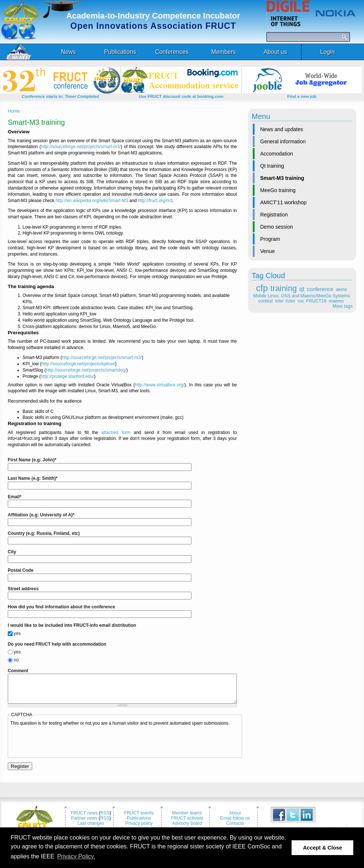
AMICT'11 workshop (283, 202)
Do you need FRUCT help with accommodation (57, 644)
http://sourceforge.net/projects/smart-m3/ (81, 147)
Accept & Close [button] (323, 848)
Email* (15, 497)
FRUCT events (139, 819)
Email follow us (235, 824)
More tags (343, 306)
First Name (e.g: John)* (32, 460)
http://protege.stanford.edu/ (67, 376)
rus (301, 301)
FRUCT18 (317, 301)
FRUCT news (84, 819)
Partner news (84, 824)
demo (341, 290)
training (284, 288)
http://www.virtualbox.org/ (160, 385)
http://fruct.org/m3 (155, 201)
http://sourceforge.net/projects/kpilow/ (78, 364)
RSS (105, 819)
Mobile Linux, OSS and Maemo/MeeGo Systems (301, 296)
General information (283, 141)
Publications (139, 824)
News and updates (282, 129)
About (235, 819)
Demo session (277, 227)
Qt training (272, 166)
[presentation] (67, 746)
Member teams (187, 819)
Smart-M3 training (282, 178)
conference (320, 289)
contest (266, 301)
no (16, 660)
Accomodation (277, 154)
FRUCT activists (187, 824)
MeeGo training (278, 190)
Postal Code (21, 570)
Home (14, 111)
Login (327, 52)
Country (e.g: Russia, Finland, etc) (44, 533)
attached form (116, 433)
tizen (290, 301)
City (12, 552)
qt (302, 289)
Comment (18, 671)
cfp (262, 288)
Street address (23, 589)
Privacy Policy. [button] (76, 856)
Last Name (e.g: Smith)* (33, 478)
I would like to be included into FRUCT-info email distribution (72, 625)
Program (270, 239)
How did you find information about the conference (62, 607)
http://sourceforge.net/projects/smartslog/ (86, 370)
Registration (274, 215)
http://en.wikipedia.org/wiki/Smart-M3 (92, 201)
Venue (268, 251)
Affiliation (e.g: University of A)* (41, 515)
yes (17, 633)
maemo (336, 301)
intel (279, 301)
